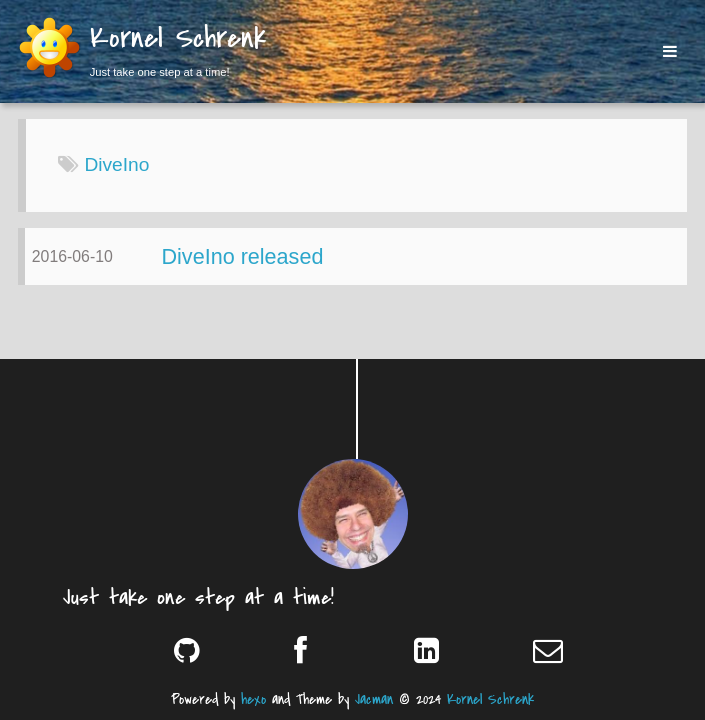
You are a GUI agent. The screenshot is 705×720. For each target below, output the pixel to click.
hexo (253, 699)
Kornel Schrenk (178, 40)
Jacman (374, 699)
